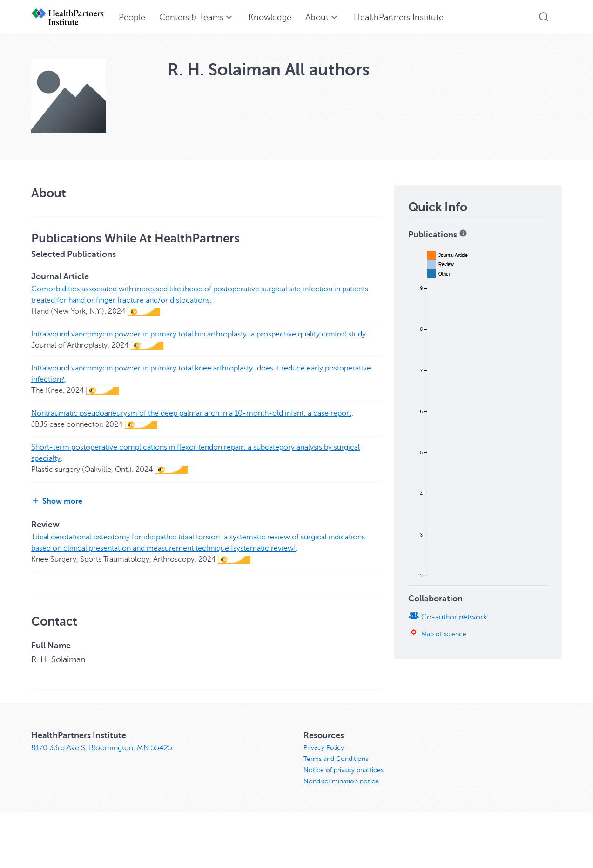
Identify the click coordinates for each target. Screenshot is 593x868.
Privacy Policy (324, 748)
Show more (57, 501)
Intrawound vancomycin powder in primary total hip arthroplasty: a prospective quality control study (199, 334)
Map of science (444, 634)
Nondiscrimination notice (341, 781)
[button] (544, 17)
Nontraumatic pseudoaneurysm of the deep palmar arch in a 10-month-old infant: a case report (191, 413)
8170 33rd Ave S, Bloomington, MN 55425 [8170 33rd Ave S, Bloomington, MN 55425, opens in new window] (102, 748)
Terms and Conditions (336, 759)
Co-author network (454, 617)
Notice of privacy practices (344, 770)
